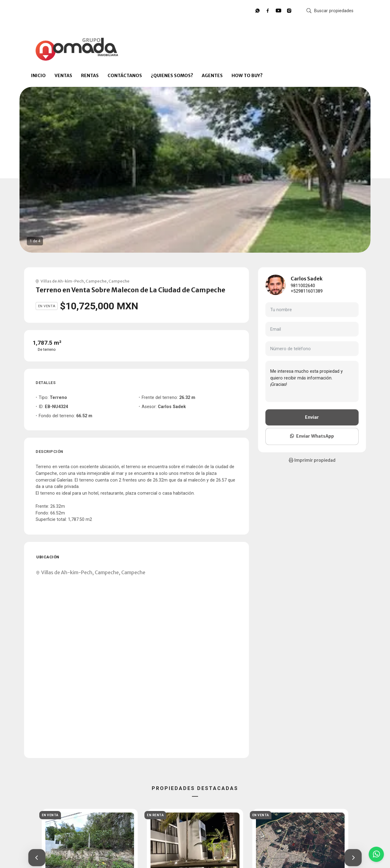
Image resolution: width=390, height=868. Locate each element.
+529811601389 (307, 291)
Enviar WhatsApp (312, 436)
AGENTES (212, 76)
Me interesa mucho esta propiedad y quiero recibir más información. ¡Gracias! (312, 381)
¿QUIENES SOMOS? (172, 76)
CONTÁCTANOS (125, 76)
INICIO (38, 76)
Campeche (96, 281)
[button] (37, 858)
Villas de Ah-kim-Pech (62, 281)
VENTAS (63, 76)
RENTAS (90, 76)
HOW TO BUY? (247, 76)
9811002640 (303, 286)
